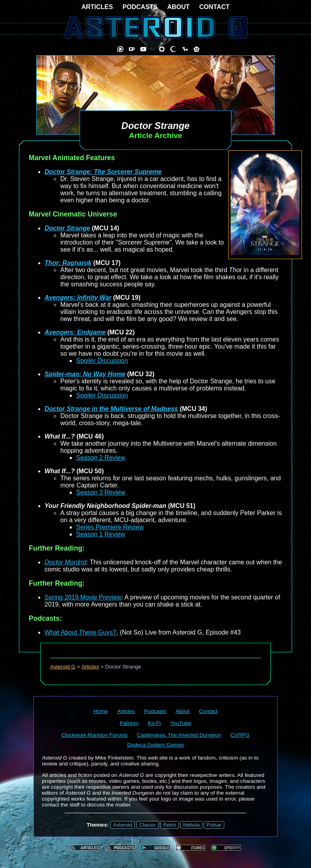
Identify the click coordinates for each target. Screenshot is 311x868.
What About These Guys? (80, 632)
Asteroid (123, 825)
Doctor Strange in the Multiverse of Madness (111, 409)
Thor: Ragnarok (68, 263)
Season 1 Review (101, 534)
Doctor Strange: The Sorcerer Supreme (103, 172)
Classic (148, 825)
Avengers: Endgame (75, 332)
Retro (170, 825)
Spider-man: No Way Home (85, 374)
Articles (90, 667)
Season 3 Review (101, 492)
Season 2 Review (101, 458)
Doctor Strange (67, 228)
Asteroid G (63, 667)
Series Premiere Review (110, 527)
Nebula (191, 825)
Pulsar (214, 825)
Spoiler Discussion (102, 361)
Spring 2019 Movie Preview (83, 597)
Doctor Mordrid (65, 562)
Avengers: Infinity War (78, 298)
